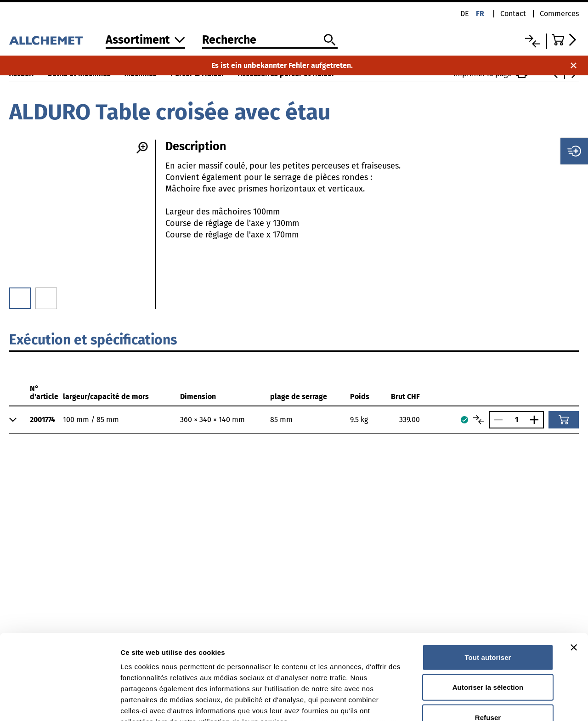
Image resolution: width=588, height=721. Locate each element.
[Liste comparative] (533, 41)
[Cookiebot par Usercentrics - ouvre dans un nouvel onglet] (59, 703)
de (465, 14)
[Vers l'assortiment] (145, 41)
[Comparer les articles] (479, 420)
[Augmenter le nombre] (537, 420)
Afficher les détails (506, 703)
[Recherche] (270, 40)
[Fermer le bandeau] (574, 571)
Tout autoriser (488, 581)
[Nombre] (516, 420)
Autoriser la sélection (488, 611)
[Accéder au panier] (565, 40)
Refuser (488, 641)
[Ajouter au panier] (564, 420)
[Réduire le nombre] (496, 420)
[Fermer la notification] (574, 65)
